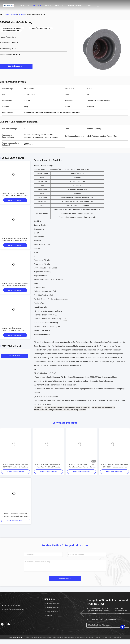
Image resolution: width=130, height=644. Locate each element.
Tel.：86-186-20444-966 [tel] (11, 606)
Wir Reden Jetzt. (16, 66)
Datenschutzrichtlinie (16, 637)
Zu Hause (24, 6)
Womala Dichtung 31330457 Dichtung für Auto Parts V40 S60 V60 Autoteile (49, 466)
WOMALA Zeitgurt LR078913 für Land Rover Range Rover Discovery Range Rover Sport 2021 (82, 466)
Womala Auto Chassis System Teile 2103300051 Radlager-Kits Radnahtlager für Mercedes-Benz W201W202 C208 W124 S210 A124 (16, 515)
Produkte (37, 6)
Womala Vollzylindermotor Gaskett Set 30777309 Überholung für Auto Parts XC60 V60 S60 (16, 466)
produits (14, 14)
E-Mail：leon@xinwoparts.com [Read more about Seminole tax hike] (13, 610)
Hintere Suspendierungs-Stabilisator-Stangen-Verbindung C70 (67, 407)
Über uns (59, 6)
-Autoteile (22, 14)
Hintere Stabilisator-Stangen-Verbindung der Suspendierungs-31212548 (60, 410)
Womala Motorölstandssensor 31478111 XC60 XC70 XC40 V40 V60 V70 (14, 330)
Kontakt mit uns (75, 6)
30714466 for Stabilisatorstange (103, 407)
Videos (48, 6)
